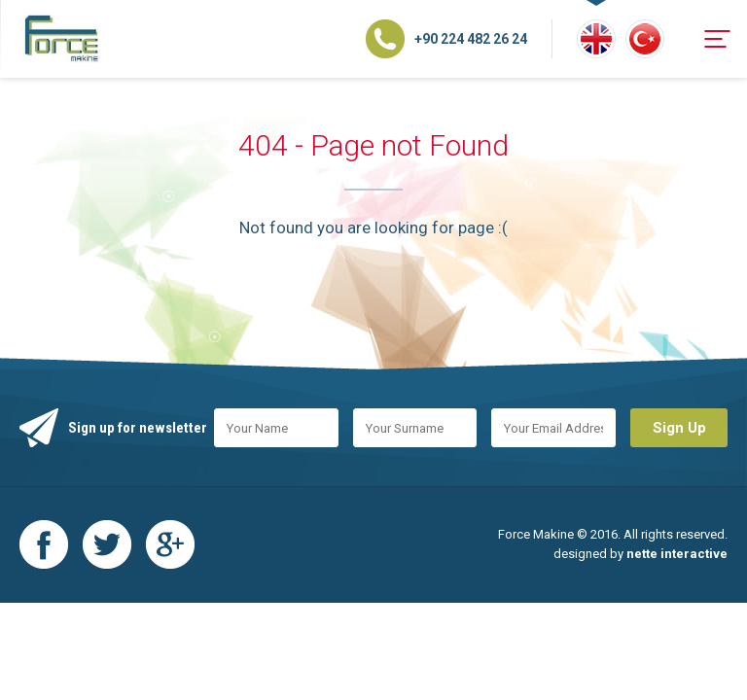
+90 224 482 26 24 (471, 39)
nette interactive (677, 554)
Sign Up (679, 428)
